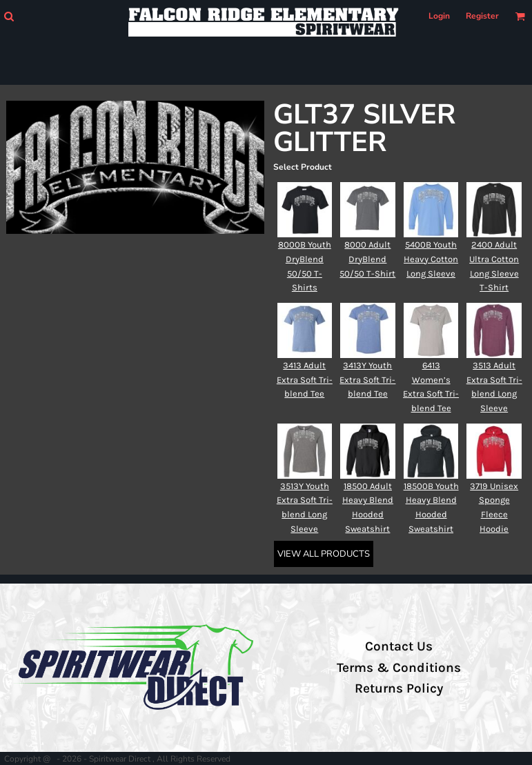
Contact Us (399, 646)
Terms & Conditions (399, 668)
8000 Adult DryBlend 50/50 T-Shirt (367, 259)
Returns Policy (399, 688)
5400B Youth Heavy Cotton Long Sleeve (431, 259)
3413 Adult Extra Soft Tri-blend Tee (305, 380)
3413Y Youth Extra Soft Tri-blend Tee (367, 380)
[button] (9, 16)
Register (482, 16)
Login (439, 16)
